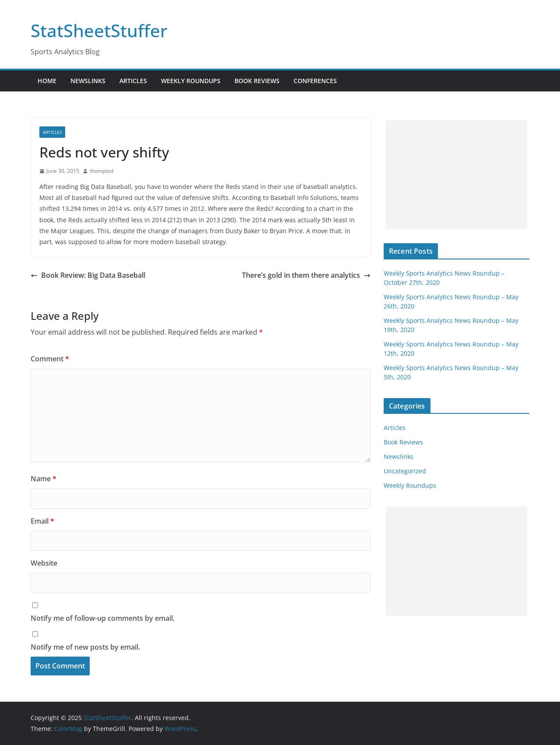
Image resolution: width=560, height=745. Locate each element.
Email (42, 521)
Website (44, 563)
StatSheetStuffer (99, 30)
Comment (50, 359)
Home (47, 81)
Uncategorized (405, 471)
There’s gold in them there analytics (306, 275)
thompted (101, 171)
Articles (133, 81)
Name (44, 479)
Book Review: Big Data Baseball (88, 275)
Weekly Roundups (191, 81)
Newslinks (88, 81)
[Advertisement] (457, 175)
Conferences (315, 81)
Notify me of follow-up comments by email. (103, 618)
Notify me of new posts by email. (85, 647)
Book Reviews (257, 81)
